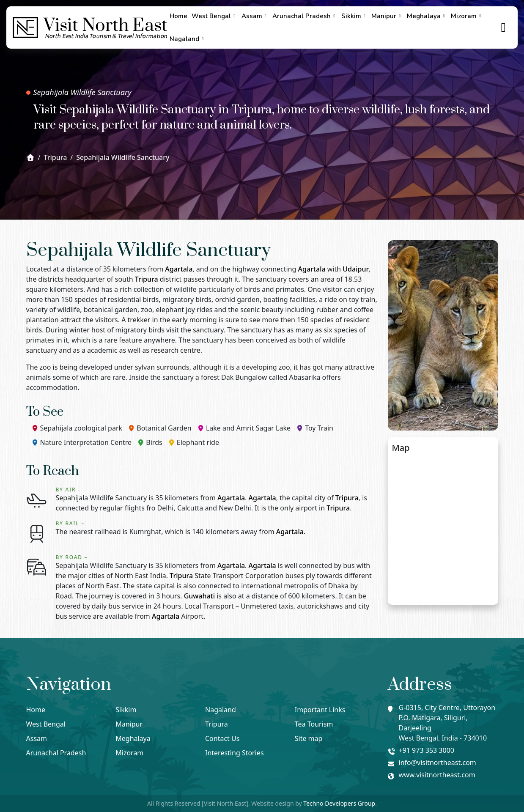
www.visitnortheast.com (437, 775)
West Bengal (214, 16)
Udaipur (356, 269)
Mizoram (467, 16)
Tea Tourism (314, 724)
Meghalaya (427, 16)
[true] (504, 28)
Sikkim (354, 16)
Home (178, 16)
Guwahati (199, 596)
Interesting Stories (235, 753)
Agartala (179, 269)
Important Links (320, 710)
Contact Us (222, 738)
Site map (309, 738)
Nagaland (188, 39)
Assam (255, 16)
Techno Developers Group (339, 803)
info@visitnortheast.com (438, 763)
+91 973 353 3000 (427, 750)
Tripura (147, 279)
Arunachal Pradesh (305, 16)
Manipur (387, 16)
